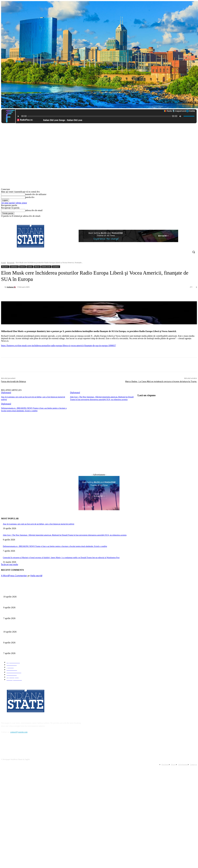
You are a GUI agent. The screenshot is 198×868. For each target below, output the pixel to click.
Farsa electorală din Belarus (14, 381)
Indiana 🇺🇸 (11, 287)
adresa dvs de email (34, 210)
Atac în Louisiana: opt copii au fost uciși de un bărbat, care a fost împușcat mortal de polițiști (39, 523)
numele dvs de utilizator (36, 194)
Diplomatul (14, 267)
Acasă (3, 263)
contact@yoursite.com (19, 732)
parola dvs (30, 197)
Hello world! (36, 575)
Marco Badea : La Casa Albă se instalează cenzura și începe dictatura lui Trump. (161, 381)
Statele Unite (46, 267)
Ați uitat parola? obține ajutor (14, 203)
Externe (22, 267)
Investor (30, 267)
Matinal (37, 267)
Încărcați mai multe (10, 564)
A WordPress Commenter (14, 575)
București (11, 263)
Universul (56, 267)
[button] (194, 252)
